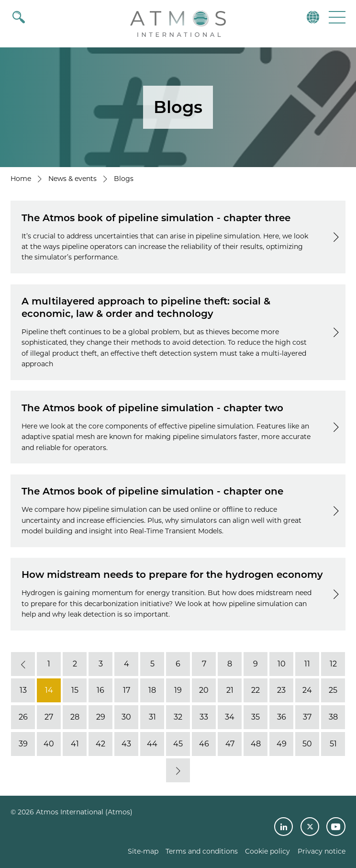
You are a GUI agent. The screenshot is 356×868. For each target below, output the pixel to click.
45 (178, 744)
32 (178, 717)
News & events (72, 179)
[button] (336, 17)
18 (152, 691)
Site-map (143, 851)
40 (49, 744)
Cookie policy (267, 851)
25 (333, 691)
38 (333, 717)
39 (23, 744)
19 (178, 691)
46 (204, 744)
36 (282, 717)
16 (100, 691)
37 (307, 717)
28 (75, 717)
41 (75, 744)
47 (230, 744)
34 (230, 717)
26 (23, 717)
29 (101, 717)
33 (204, 717)
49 (282, 744)
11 (307, 664)
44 (152, 744)
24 (307, 691)
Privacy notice (322, 851)
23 (281, 691)
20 (204, 691)
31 (152, 717)
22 (256, 691)
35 (256, 717)
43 (126, 744)
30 (126, 717)
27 (49, 717)
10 (282, 664)
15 (75, 691)
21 (230, 691)
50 (307, 744)
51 (333, 744)
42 (100, 744)
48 (256, 744)
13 (23, 691)
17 (127, 691)
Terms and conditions (202, 851)
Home (21, 179)
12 (333, 664)
